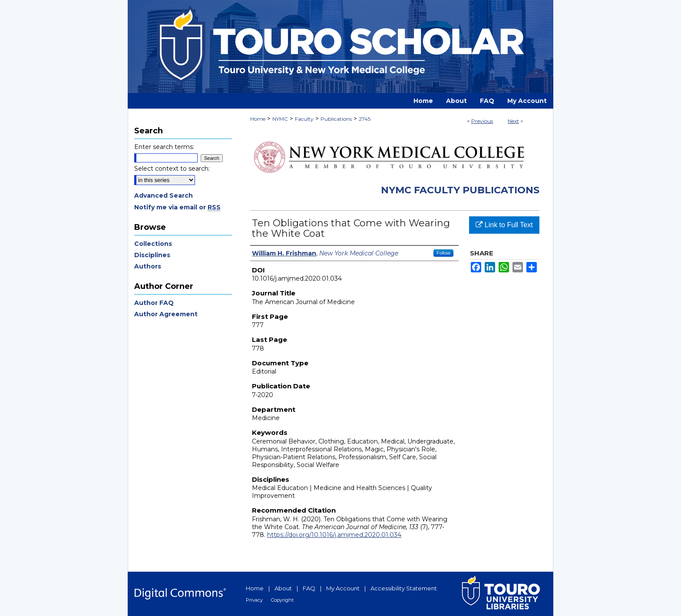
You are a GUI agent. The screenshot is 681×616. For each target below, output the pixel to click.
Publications (336, 119)
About (283, 588)
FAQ (309, 588)
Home (258, 119)
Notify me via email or (177, 207)
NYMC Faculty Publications (460, 190)
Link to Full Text (504, 225)
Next (513, 121)
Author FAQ (154, 303)
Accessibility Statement (404, 588)
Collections (153, 244)
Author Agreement (166, 314)
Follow (443, 253)
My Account (343, 588)
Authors (148, 266)
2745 (365, 119)
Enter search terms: (164, 147)
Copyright (282, 600)
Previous (482, 121)
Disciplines (152, 255)
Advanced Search (164, 195)
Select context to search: (172, 169)
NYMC (280, 119)
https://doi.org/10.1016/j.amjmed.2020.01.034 (334, 535)
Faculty (304, 119)
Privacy (254, 600)
